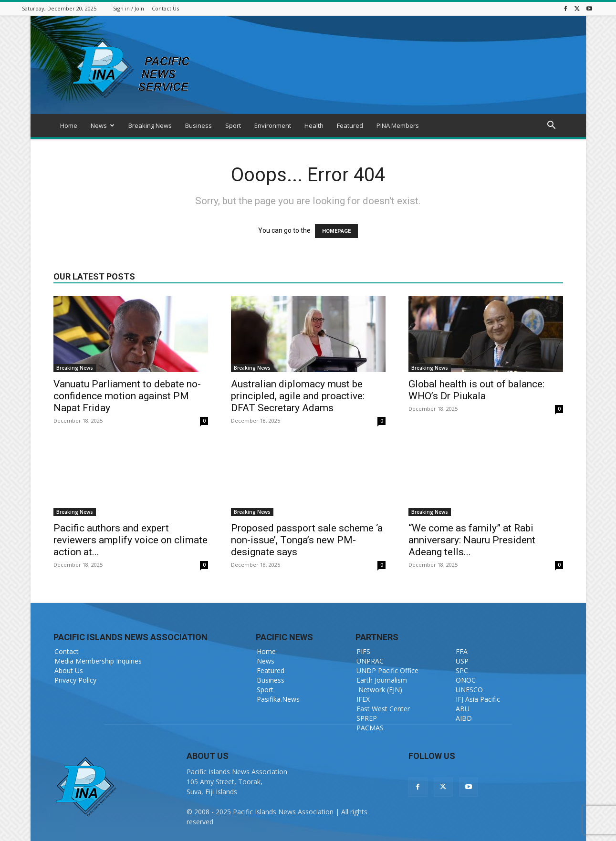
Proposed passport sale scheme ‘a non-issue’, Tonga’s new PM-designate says (307, 540)
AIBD (464, 718)
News (103, 125)
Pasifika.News (278, 699)
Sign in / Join (129, 8)
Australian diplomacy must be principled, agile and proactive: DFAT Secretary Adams (298, 396)
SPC (462, 670)
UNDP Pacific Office (387, 670)
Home (69, 125)
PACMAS (370, 728)
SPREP (367, 718)
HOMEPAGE (336, 231)
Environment (273, 125)
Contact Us (165, 8)
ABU (463, 709)
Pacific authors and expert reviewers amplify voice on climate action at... (131, 540)
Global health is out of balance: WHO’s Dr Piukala (476, 390)
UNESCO (469, 690)
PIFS (363, 651)
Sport (233, 125)
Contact (67, 651)
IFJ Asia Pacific (478, 699)
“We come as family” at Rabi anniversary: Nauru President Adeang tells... (472, 540)
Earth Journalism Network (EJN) (382, 685)
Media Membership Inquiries (98, 661)
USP (462, 661)
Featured (350, 125)
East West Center (383, 709)
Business (198, 125)
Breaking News (150, 125)
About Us (69, 670)
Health (314, 125)
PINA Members (398, 125)
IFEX (363, 699)
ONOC (466, 680)
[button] (552, 126)
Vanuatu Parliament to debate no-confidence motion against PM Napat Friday (127, 396)
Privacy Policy (75, 680)
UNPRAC (370, 661)
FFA (462, 651)
